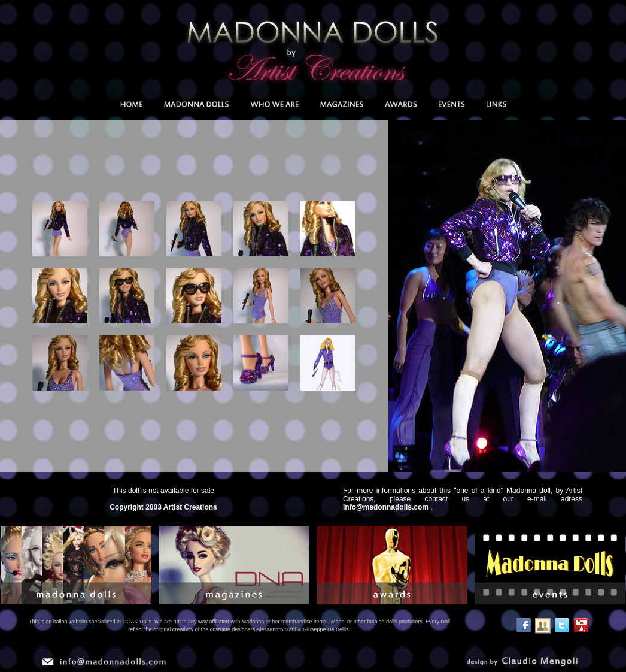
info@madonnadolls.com (386, 507)
